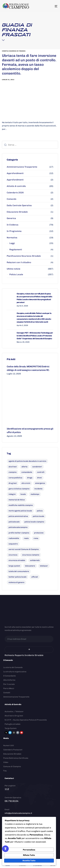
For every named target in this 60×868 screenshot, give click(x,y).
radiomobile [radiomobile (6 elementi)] (14, 538)
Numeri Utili (9, 746)
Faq (5, 771)
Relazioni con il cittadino (19, 262)
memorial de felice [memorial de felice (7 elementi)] (17, 500)
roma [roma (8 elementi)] (36, 538)
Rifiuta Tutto (29, 855)
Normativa (12, 238)
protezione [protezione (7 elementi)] (39, 533)
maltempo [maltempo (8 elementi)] (35, 494)
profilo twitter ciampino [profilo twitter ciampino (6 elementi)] (19, 533)
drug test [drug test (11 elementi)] (13, 483)
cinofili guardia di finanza (14, 51)
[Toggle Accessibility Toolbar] (5, 849)
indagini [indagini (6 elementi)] (12, 494)
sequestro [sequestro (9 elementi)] (13, 544)
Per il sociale (9, 684)
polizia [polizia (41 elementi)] (40, 511)
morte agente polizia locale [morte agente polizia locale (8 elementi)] (20, 511)
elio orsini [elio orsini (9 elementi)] (26, 483)
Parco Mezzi (9, 688)
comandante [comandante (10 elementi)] (27, 472)
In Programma (14, 231)
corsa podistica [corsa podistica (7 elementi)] (15, 478)
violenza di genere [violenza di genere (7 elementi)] (16, 582)
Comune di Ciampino (12, 767)
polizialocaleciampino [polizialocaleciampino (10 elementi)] (18, 527)
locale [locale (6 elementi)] (23, 494)
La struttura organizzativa (15, 672)
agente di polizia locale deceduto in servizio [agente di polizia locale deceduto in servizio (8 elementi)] (27, 461)
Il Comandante (10, 676)
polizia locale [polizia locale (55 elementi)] (38, 516)
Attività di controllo (16, 186)
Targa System (11, 728)
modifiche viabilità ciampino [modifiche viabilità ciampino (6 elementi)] (21, 505)
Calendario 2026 (15, 193)
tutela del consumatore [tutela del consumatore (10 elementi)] (19, 571)
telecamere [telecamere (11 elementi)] (30, 566)
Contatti (7, 693)
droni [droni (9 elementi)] (39, 478)
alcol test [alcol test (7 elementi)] (13, 467)
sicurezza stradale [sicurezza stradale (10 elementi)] (17, 560)
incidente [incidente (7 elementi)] (38, 489)
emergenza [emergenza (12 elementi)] (40, 483)
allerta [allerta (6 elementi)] (24, 467)
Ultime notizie (13, 269)
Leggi (12, 243)
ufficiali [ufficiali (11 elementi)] (35, 577)
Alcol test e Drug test (14, 716)
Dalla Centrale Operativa (19, 205)
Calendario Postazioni (13, 750)
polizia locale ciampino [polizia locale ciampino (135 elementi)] (34, 522)
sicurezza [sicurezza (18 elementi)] (13, 555)
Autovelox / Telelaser (14, 712)
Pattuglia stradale (12, 724)
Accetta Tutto (29, 861)
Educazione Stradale (17, 212)
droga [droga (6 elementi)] (30, 478)
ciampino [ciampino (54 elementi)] (13, 472)
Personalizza (29, 850)
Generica (11, 218)
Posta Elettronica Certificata (16, 758)
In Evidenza (13, 225)
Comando (11, 199)
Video (6, 762)
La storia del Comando (13, 667)
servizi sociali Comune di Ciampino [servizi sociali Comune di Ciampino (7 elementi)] (24, 549)
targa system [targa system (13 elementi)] (14, 566)
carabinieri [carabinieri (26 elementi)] (37, 467)
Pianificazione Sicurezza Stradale (24, 256)
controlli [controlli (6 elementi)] (41, 472)
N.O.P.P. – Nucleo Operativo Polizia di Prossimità (26, 720)
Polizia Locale (16, 274)
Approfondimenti (15, 173)
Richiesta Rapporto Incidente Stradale (24, 655)
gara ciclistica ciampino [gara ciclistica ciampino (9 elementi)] (19, 489)
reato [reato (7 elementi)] (26, 538)
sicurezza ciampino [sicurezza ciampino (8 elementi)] (31, 555)
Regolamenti (16, 250)
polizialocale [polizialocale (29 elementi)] (14, 522)
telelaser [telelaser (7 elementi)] (44, 566)
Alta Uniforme (9, 680)
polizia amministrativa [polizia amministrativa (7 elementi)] (18, 516)
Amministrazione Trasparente (22, 167)
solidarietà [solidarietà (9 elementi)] (35, 560)
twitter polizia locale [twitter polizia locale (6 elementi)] (18, 577)
